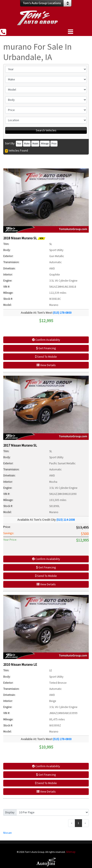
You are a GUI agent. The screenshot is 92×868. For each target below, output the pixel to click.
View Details (46, 365)
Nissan (7, 833)
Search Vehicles (46, 130)
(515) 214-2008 (66, 520)
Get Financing (46, 348)
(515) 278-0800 (62, 313)
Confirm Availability (46, 340)
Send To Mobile (46, 357)
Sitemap (71, 852)
